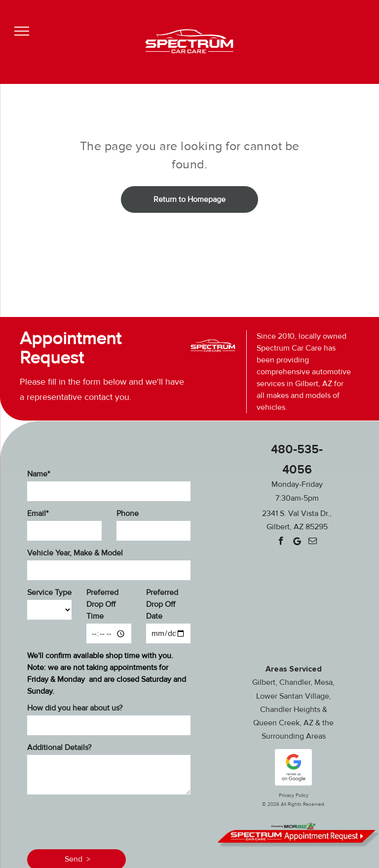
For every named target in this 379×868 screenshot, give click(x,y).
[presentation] (102, 820)
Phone (128, 513)
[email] (313, 542)
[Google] (297, 542)
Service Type (49, 592)
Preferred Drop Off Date (162, 604)
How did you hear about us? (75, 708)
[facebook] (281, 542)
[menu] (22, 31)
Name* (38, 474)
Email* (38, 513)
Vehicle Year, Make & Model (75, 553)
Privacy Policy (294, 795)
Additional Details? (59, 748)
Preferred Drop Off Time (102, 604)
